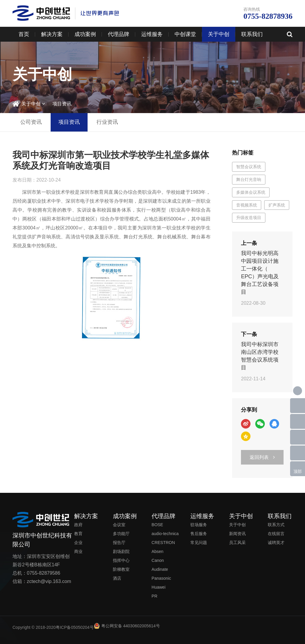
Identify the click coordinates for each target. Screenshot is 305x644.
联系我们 (252, 34)
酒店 (117, 578)
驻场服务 (199, 525)
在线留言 (276, 534)
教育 (78, 534)
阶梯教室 (121, 569)
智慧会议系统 (249, 167)
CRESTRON (163, 543)
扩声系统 (277, 205)
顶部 (298, 471)
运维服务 (152, 34)
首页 (24, 34)
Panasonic (161, 578)
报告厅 (119, 543)
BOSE (157, 525)
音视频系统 (247, 205)
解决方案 (52, 34)
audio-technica (165, 534)
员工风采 (237, 543)
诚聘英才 (276, 543)
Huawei (159, 587)
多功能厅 (121, 534)
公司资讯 (31, 122)
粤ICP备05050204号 (75, 627)
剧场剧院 (121, 551)
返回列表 (262, 457)
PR (154, 596)
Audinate (160, 569)
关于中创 (219, 34)
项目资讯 (62, 104)
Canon (158, 560)
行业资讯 (107, 122)
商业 (78, 551)
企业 (78, 543)
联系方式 (276, 525)
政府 (78, 525)
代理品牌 (119, 34)
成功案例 (85, 34)
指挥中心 (121, 560)
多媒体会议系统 (251, 192)
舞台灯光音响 (249, 179)
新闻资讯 (237, 534)
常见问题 (199, 543)
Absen (158, 551)
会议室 (119, 525)
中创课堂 (185, 34)
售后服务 (199, 534)
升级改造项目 (249, 218)
